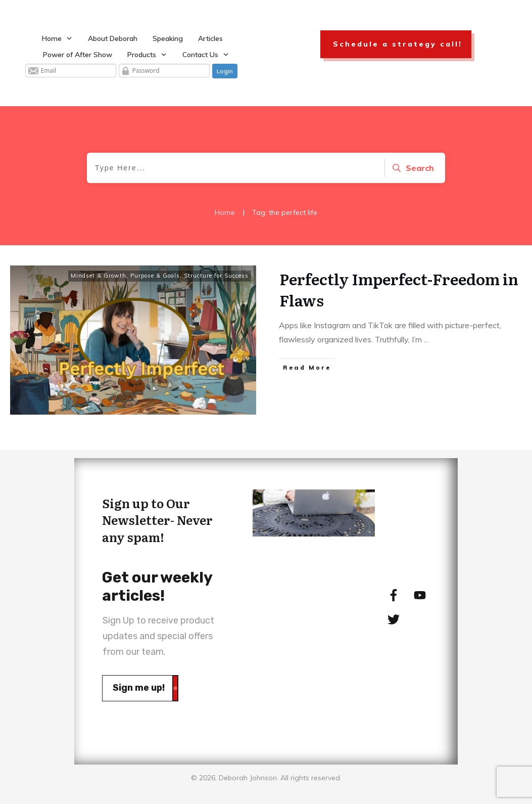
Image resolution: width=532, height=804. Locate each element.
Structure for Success (216, 276)
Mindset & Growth (99, 276)
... (426, 339)
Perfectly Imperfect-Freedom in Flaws (399, 289)
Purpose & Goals (155, 276)
